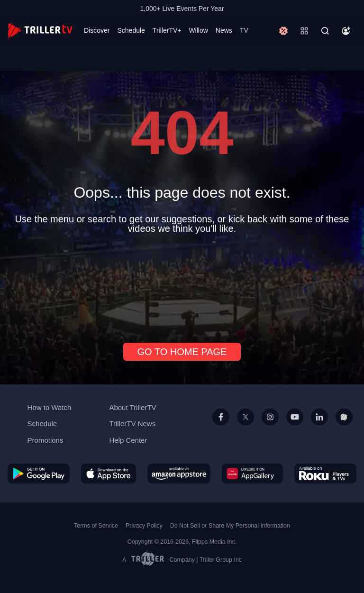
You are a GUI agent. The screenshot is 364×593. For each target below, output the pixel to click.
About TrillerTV (132, 407)
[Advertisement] (182, 284)
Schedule (131, 30)
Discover (97, 30)
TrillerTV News (132, 424)
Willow (198, 30)
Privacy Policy (144, 526)
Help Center (128, 440)
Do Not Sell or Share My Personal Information (230, 526)
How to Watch (50, 407)
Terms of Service (96, 526)
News (224, 30)
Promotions (45, 440)
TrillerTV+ (167, 30)
